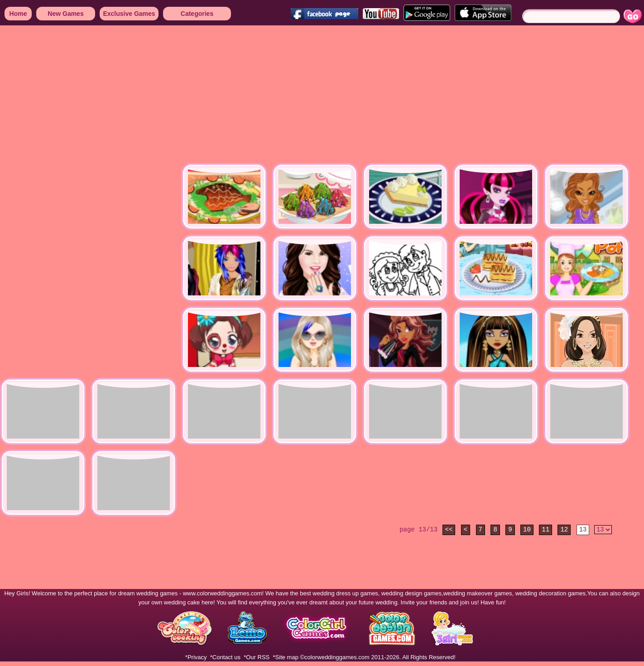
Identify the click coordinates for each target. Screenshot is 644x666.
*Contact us (225, 657)
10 (527, 530)
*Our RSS (257, 657)
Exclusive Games (129, 14)
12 (564, 530)
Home (18, 14)
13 (583, 530)
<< (449, 530)
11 (545, 530)
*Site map (286, 657)
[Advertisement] (262, 95)
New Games (65, 14)
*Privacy (196, 657)
